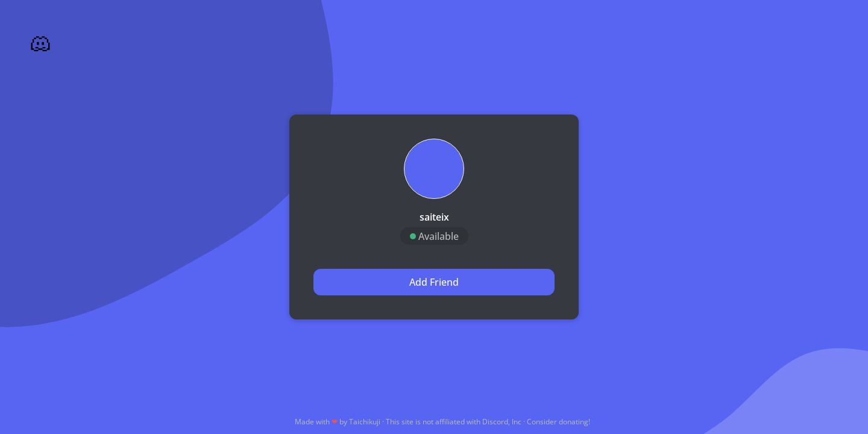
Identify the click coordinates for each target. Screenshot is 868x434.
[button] (434, 169)
